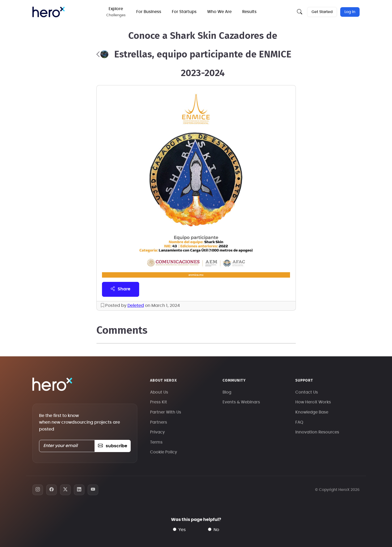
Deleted (136, 306)
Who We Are (219, 12)
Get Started (322, 12)
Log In (350, 12)
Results (249, 12)
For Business (149, 12)
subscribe (112, 446)
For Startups (184, 12)
